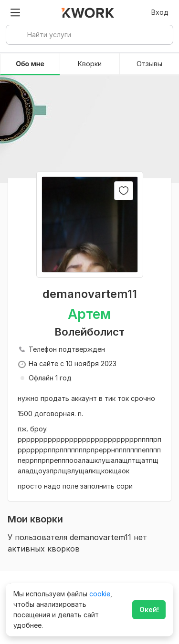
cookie (100, 594)
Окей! (149, 609)
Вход (160, 12)
